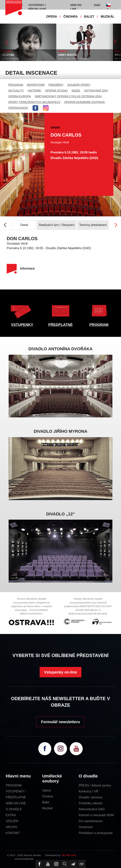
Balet (46, 802)
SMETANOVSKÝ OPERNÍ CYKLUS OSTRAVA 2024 (68, 96)
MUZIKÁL (108, 17)
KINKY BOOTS (68, 55)
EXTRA (11, 815)
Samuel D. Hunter (11, 59)
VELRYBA (8, 55)
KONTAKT (13, 833)
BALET (89, 17)
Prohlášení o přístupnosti (96, 833)
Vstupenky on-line (60, 672)
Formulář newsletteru (60, 722)
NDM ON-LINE (16, 803)
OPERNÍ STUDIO (56, 90)
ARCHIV (11, 827)
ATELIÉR (12, 821)
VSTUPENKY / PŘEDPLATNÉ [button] (37, 7)
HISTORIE (35, 90)
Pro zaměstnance (91, 821)
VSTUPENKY (22, 325)
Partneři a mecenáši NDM (96, 815)
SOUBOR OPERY (79, 85)
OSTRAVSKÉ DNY (96, 90)
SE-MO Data (69, 855)
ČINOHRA (71, 17)
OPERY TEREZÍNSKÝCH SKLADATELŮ (34, 102)
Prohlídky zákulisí (91, 803)
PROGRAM (16, 85)
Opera (46, 790)
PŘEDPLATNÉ (60, 325)
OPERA (52, 17)
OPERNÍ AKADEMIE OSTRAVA (84, 102)
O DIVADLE (14, 809)
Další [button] (97, 5)
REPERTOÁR (36, 85)
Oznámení (86, 827)
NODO (76, 90)
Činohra (47, 796)
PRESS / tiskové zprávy (95, 785)
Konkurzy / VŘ (88, 791)
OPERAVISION (18, 108)
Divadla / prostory (91, 797)
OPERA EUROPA (20, 96)
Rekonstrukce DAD (92, 809)
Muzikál (47, 808)
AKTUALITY (16, 90)
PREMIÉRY (56, 85)
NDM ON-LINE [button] (76, 7)
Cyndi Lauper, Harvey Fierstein (74, 59)
